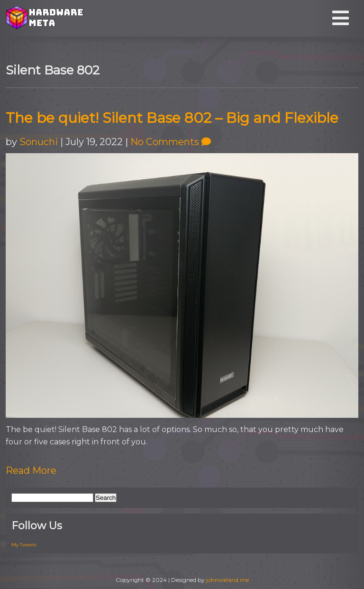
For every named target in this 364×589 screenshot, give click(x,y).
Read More (31, 470)
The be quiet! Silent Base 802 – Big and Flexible (172, 118)
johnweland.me (227, 580)
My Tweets (24, 545)
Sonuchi (39, 142)
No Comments (171, 142)
